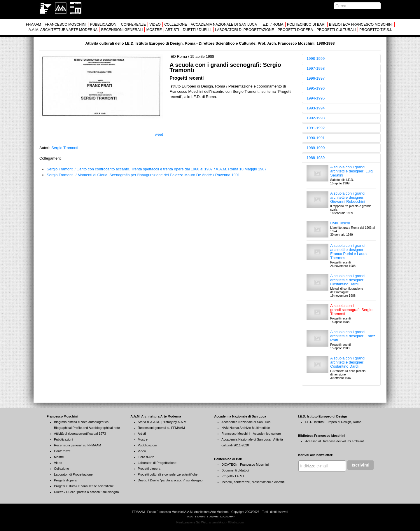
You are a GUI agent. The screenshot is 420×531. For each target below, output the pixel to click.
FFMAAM (34, 25)
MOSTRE (154, 30)
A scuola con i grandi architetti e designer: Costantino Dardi (348, 280)
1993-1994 (316, 108)
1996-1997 (316, 78)
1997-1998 (316, 68)
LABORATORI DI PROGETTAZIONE (244, 30)
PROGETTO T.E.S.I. (376, 30)
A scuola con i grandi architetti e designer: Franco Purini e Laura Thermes (348, 252)
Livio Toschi (340, 223)
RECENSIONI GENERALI (122, 30)
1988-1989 (316, 158)
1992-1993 (316, 118)
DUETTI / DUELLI (197, 30)
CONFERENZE (133, 25)
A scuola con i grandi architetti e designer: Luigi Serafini (352, 171)
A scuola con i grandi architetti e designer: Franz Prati (353, 336)
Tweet (158, 134)
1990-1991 (316, 138)
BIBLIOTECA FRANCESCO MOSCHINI (361, 25)
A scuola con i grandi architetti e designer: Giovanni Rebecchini (348, 197)
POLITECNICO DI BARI (306, 25)
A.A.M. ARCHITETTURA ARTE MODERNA (63, 30)
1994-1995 (316, 98)
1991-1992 (316, 128)
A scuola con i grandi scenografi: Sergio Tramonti (351, 310)
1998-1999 (316, 58)
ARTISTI (172, 30)
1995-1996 (316, 88)
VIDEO (155, 25)
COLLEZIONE (176, 25)
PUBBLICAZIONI (104, 25)
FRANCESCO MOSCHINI (65, 25)
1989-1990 (316, 148)
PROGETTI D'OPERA (295, 30)
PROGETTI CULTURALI (336, 30)
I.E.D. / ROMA (272, 25)
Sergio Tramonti (65, 148)
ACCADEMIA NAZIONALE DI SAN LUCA (224, 25)
